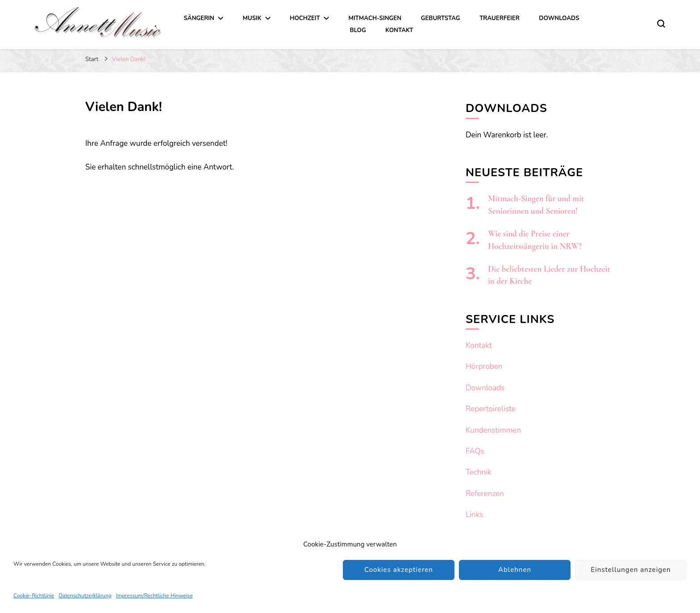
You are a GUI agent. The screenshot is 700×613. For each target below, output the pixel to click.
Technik (479, 472)
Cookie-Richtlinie (34, 596)
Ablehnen (515, 570)
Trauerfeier (500, 18)
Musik (252, 18)
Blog (358, 30)
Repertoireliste (491, 409)
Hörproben (484, 367)
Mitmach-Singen (375, 18)
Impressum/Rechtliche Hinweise (154, 596)
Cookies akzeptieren (399, 570)
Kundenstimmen (493, 430)
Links (474, 515)
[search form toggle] (661, 24)
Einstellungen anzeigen (631, 570)
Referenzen (485, 494)
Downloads (559, 18)
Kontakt (399, 30)
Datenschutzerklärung (85, 596)
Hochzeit (305, 18)
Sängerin (199, 18)
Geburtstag (441, 18)
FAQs (475, 451)
